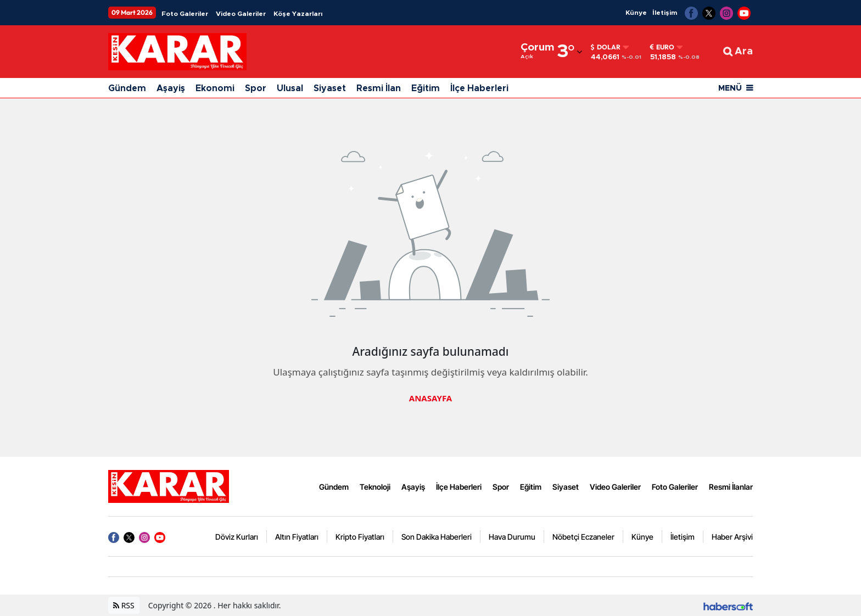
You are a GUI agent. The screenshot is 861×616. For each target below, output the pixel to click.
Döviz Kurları (237, 537)
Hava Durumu (512, 537)
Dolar (606, 47)
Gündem (127, 88)
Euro (662, 47)
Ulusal (290, 88)
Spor (256, 88)
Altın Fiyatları (297, 537)
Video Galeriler (241, 14)
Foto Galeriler (185, 14)
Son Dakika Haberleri (437, 537)
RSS (124, 605)
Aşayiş (171, 88)
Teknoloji (375, 487)
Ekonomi (215, 88)
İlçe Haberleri (479, 88)
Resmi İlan (379, 88)
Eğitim (426, 88)
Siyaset (330, 88)
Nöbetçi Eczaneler (583, 537)
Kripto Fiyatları (360, 537)
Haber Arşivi (732, 537)
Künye (636, 13)
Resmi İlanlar (731, 487)
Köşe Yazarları (298, 14)
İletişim (665, 13)
